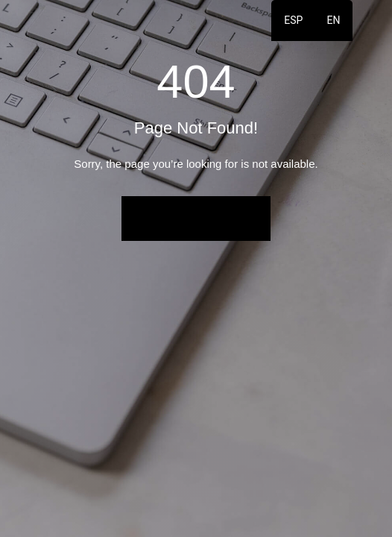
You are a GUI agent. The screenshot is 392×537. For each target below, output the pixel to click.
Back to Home (196, 218)
